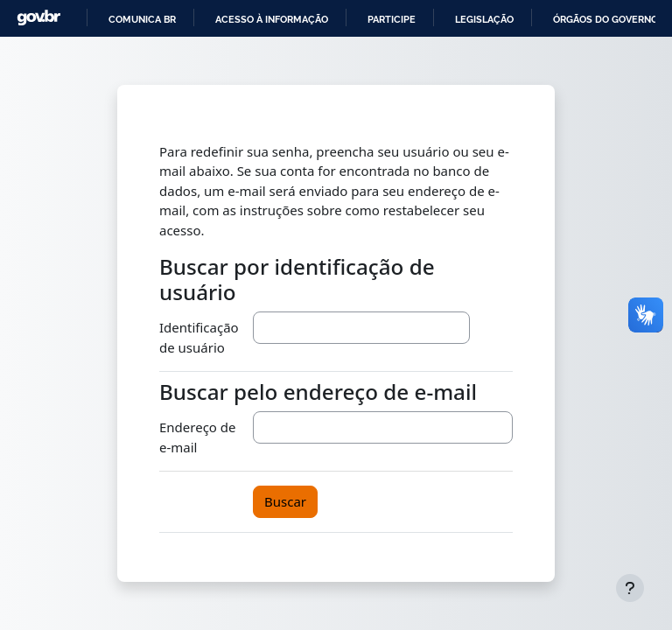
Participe (392, 19)
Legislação (484, 19)
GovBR (38, 18)
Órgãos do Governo (605, 19)
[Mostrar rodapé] (630, 588)
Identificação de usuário (199, 337)
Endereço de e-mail (198, 437)
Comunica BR (142, 19)
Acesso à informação (272, 19)
